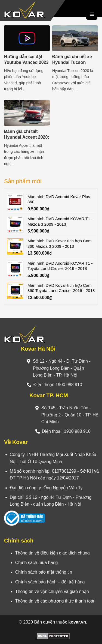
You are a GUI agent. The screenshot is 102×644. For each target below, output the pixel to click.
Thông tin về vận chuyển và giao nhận (52, 591)
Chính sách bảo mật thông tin (44, 572)
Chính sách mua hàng (37, 563)
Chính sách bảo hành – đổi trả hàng (50, 582)
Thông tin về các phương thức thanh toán (55, 601)
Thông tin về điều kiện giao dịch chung (52, 553)
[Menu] (92, 14)
